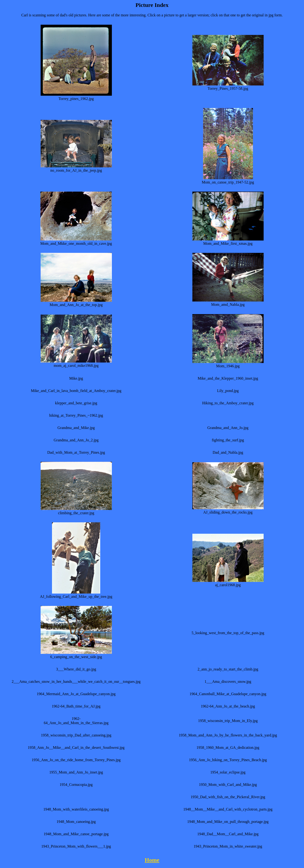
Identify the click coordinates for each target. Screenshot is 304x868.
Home (152, 860)
